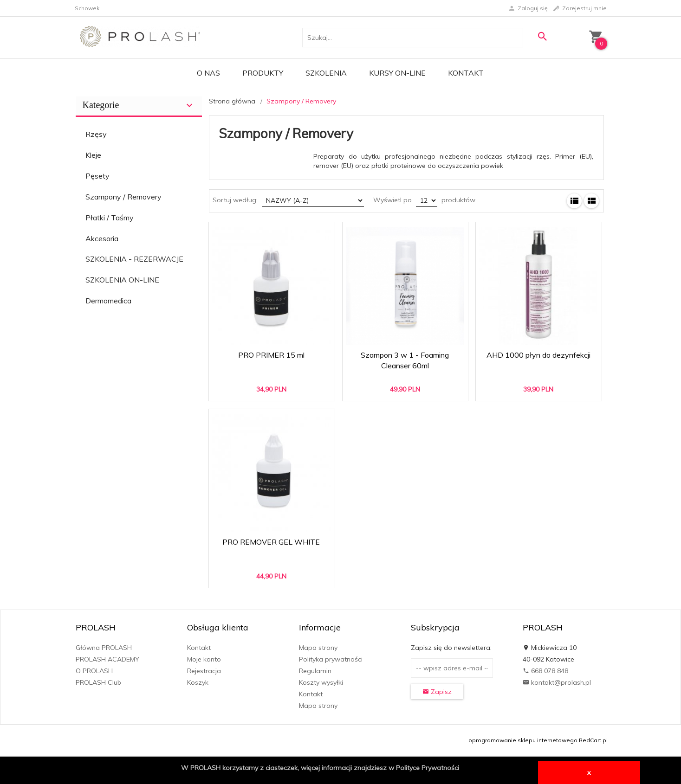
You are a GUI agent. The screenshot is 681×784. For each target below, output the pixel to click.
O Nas (208, 73)
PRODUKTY (263, 73)
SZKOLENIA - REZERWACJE (134, 259)
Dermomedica (108, 301)
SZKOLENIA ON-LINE (122, 280)
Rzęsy (96, 134)
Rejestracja (204, 671)
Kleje (93, 155)
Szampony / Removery (123, 197)
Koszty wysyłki (321, 682)
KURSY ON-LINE (397, 73)
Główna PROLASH (104, 648)
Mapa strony (318, 648)
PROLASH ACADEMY (107, 659)
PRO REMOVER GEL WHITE (271, 542)
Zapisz (437, 692)
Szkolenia (326, 73)
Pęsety (97, 176)
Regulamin (315, 671)
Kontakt (466, 73)
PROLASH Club (98, 682)
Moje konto (204, 659)
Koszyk (198, 682)
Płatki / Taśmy (110, 218)
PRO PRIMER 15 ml (271, 355)
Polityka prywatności (331, 659)
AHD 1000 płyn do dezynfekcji (538, 355)
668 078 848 (545, 671)
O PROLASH (94, 671)
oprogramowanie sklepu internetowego (523, 740)
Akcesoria (102, 238)
